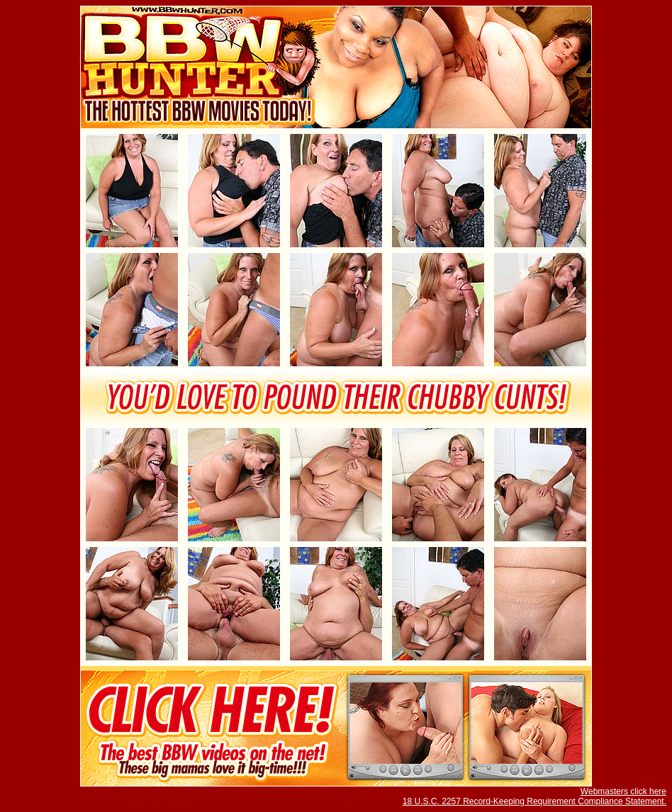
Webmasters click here (623, 791)
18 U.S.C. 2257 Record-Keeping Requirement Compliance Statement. (534, 801)
